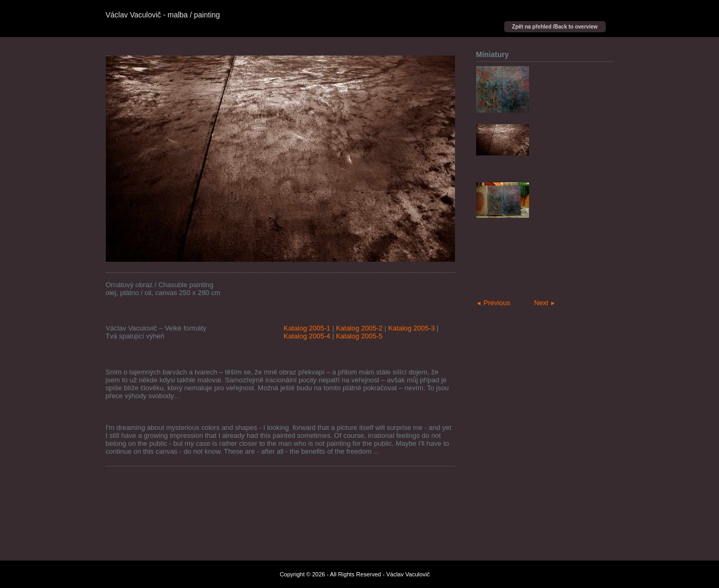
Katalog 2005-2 (359, 328)
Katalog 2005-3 (412, 328)
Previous (493, 303)
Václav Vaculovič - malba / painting (163, 15)
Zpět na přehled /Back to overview (555, 27)
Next (545, 303)
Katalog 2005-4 (307, 336)
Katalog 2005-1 (307, 328)
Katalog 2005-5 (359, 336)
